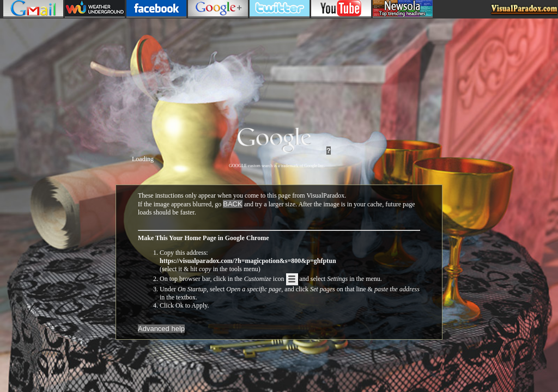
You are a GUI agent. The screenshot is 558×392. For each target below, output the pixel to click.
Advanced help (161, 329)
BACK (232, 204)
